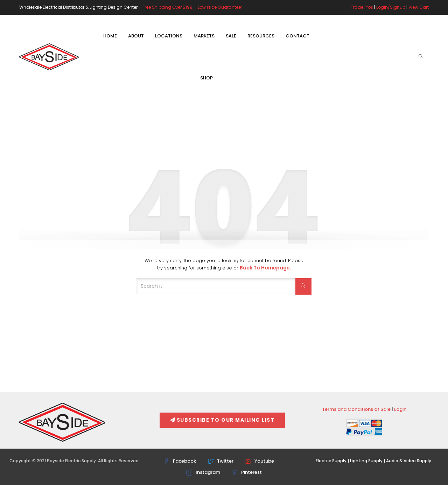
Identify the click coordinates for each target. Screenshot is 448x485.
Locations (169, 36)
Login (400, 409)
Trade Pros (362, 7)
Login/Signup (391, 7)
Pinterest (247, 472)
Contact (297, 36)
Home (110, 36)
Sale (231, 36)
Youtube (260, 461)
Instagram (203, 472)
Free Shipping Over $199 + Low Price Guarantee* (193, 7)
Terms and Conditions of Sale (356, 409)
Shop (206, 78)
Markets (204, 36)
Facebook (180, 461)
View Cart (419, 7)
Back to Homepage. (265, 268)
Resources (261, 36)
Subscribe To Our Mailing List (222, 420)
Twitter (220, 461)
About (136, 36)
